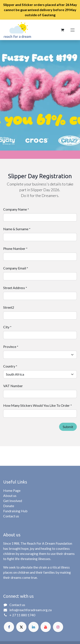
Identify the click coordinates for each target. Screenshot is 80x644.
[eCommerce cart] (62, 30)
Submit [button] (68, 427)
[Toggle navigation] (73, 30)
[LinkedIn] (33, 627)
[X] (21, 627)
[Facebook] (9, 627)
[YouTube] (46, 627)
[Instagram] (58, 627)
